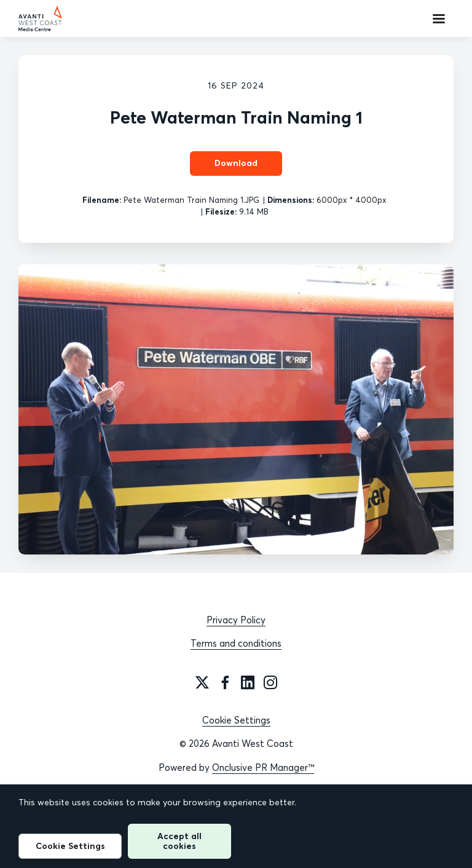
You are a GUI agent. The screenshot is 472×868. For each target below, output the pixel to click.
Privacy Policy (236, 620)
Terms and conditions (236, 643)
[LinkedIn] (248, 682)
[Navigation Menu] (439, 18)
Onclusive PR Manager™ (263, 767)
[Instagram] (270, 682)
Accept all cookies (179, 841)
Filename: (102, 200)
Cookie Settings (236, 720)
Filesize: (221, 211)
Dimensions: (291, 200)
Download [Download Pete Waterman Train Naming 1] (236, 163)
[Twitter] (202, 682)
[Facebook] (225, 682)
